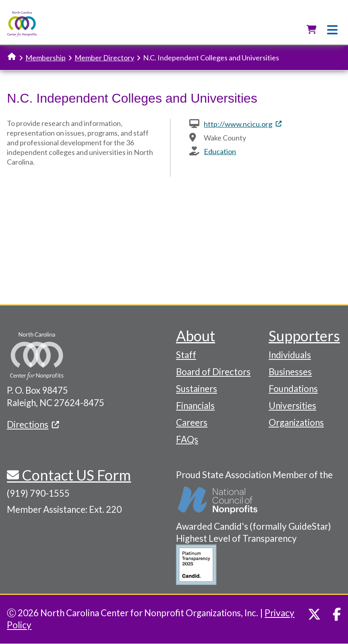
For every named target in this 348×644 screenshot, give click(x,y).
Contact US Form (75, 475)
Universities (292, 406)
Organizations (296, 422)
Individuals (290, 355)
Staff (186, 355)
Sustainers (197, 389)
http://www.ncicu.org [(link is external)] (243, 124)
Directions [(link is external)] (33, 424)
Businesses (290, 372)
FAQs (187, 439)
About (196, 336)
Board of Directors (213, 372)
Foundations (293, 389)
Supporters (304, 336)
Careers (192, 422)
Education (220, 151)
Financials (195, 406)
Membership (46, 58)
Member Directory (104, 58)
